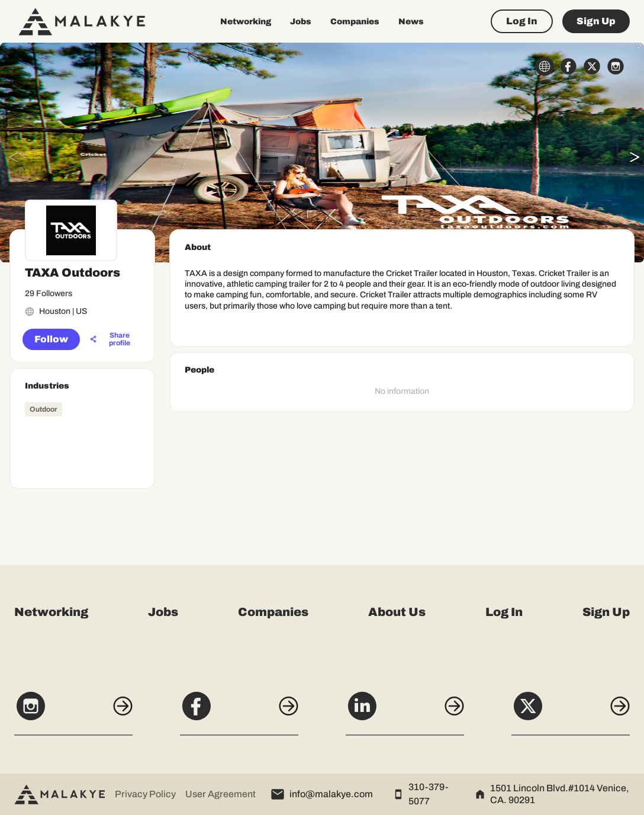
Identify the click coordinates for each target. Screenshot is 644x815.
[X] (571, 713)
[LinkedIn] (405, 713)
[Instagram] (73, 713)
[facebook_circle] (568, 66)
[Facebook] (239, 713)
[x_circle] (592, 66)
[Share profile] (113, 339)
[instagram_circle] (616, 66)
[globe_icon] (545, 66)
